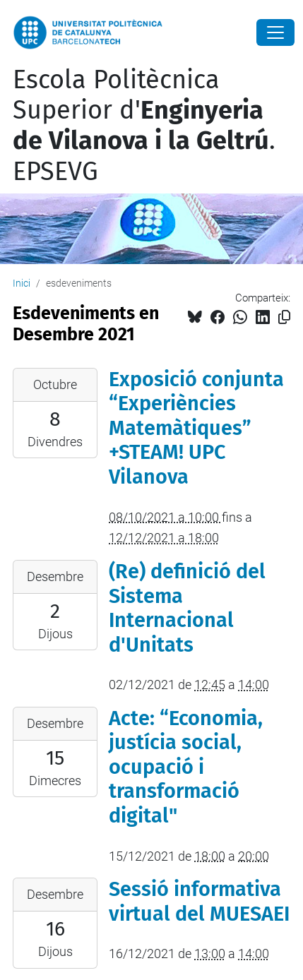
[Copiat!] (284, 317)
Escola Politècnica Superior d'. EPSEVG (144, 126)
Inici (22, 283)
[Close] (275, 32)
